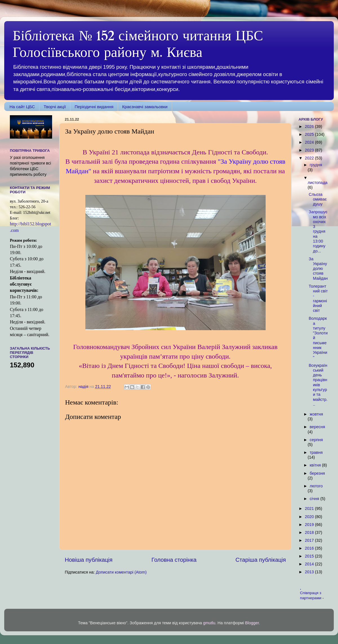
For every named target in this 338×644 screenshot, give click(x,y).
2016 (310, 548)
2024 (310, 142)
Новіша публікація (89, 560)
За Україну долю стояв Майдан (318, 269)
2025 (310, 134)
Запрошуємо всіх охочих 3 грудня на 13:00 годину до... (318, 231)
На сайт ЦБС (22, 107)
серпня (316, 440)
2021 (310, 508)
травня (316, 452)
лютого (316, 486)
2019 (310, 525)
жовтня (316, 414)
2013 (310, 572)
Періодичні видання (94, 107)
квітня (316, 465)
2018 (310, 532)
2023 (310, 150)
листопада (317, 183)
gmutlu (209, 623)
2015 (310, 556)
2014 (310, 564)
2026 (310, 126)
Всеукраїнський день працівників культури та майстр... (318, 385)
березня (317, 473)
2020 (310, 517)
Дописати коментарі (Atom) (121, 572)
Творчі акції (55, 107)
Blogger (252, 623)
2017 (310, 540)
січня (315, 499)
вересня (317, 427)
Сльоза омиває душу (318, 199)
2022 (310, 158)
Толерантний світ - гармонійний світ (318, 298)
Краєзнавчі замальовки (145, 107)
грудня (316, 165)
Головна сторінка (174, 560)
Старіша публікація (261, 560)
